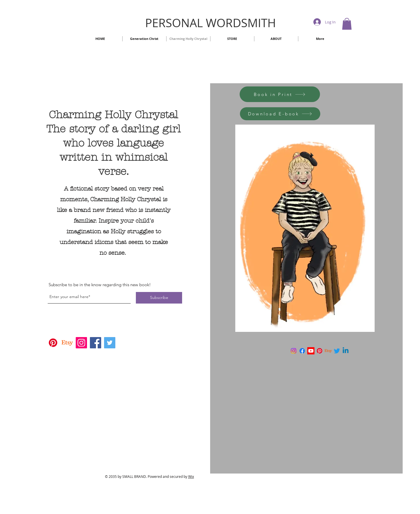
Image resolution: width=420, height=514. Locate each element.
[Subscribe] (159, 298)
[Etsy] (67, 343)
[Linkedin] (346, 351)
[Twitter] (110, 343)
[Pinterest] (53, 343)
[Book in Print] (280, 94)
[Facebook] (96, 343)
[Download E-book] (280, 114)
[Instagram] (81, 343)
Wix (191, 476)
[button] (347, 24)
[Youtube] (311, 351)
